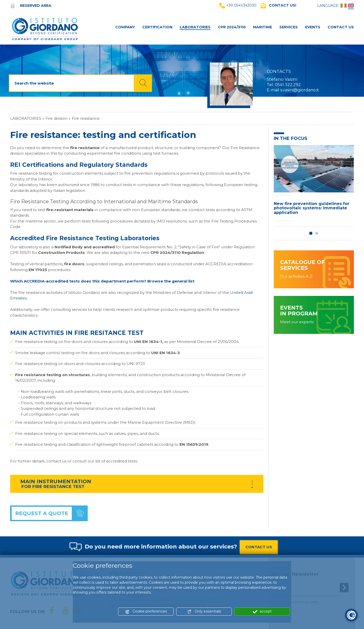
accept (262, 611)
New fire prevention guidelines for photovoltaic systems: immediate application (312, 208)
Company (125, 27)
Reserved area (31, 6)
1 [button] (311, 233)
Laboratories (195, 27)
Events (313, 27)
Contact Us (341, 27)
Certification (157, 27)
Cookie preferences (146, 611)
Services (289, 27)
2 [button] (317, 233)
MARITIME (263, 27)
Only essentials (204, 611)
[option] (314, 184)
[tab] (137, 484)
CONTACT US (259, 547)
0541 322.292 (288, 85)
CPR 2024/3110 (232, 27)
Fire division (56, 118)
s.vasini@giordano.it (300, 90)
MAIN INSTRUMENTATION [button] (56, 481)
